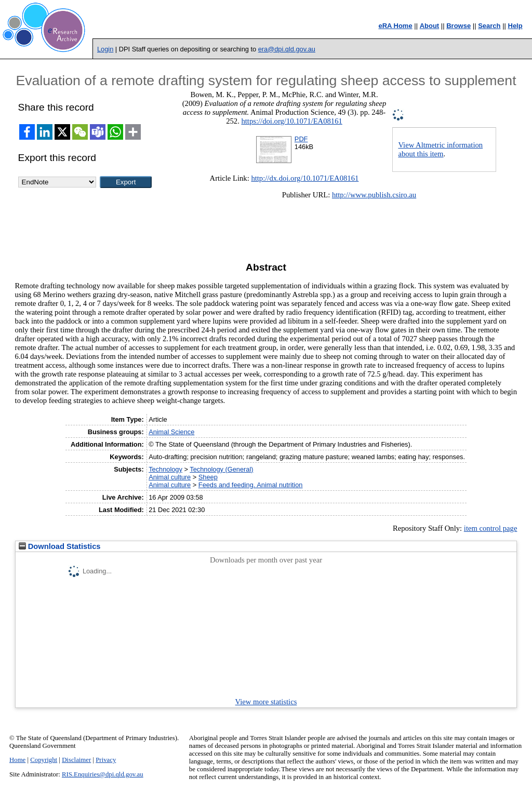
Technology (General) (221, 469)
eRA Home (395, 26)
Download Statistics (60, 546)
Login (105, 49)
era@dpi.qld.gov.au (287, 49)
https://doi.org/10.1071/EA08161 (291, 121)
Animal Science (171, 432)
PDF (301, 139)
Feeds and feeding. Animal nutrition (251, 485)
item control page (491, 528)
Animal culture (170, 477)
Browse (458, 26)
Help (515, 26)
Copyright (44, 760)
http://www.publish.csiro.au (374, 195)
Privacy (106, 760)
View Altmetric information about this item (440, 149)
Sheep (208, 477)
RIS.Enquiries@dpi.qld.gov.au (103, 774)
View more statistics (266, 702)
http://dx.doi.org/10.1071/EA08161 (305, 178)
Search (489, 26)
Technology (165, 469)
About (430, 26)
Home (17, 760)
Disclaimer (76, 760)
